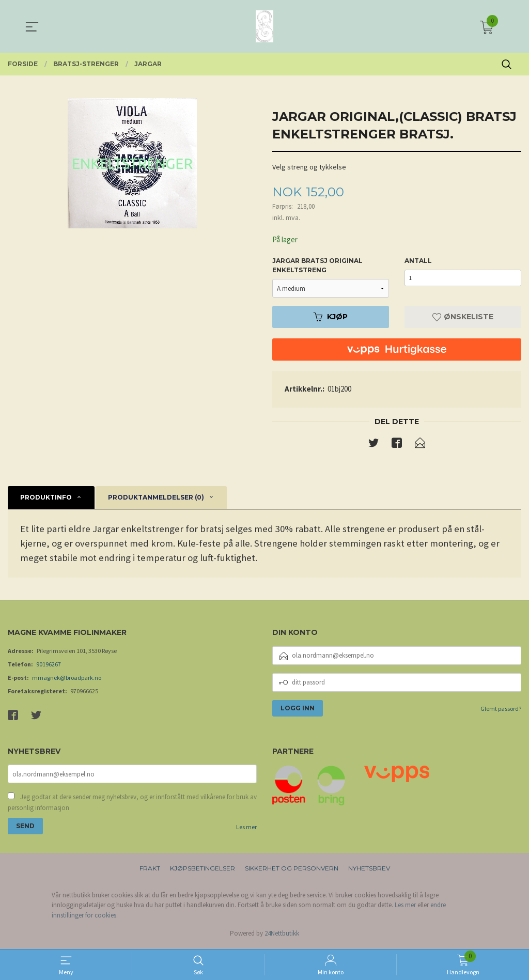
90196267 (49, 666)
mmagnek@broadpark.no (67, 679)
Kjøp (331, 318)
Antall (418, 262)
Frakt (150, 870)
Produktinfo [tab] (46, 499)
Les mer (246, 829)
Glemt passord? (501, 710)
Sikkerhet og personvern (292, 870)
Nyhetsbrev (369, 870)
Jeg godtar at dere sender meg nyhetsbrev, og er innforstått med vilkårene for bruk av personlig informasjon (132, 805)
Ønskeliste (463, 318)
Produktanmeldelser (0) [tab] (156, 499)
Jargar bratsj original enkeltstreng (317, 266)
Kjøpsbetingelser (203, 870)
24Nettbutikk (282, 936)
